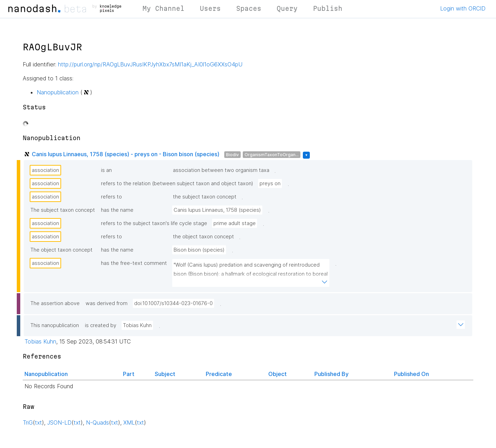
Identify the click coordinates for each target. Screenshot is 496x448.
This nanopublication (55, 325)
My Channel (163, 8)
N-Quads (97, 422)
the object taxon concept (203, 237)
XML (129, 422)
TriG (28, 422)
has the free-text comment (134, 263)
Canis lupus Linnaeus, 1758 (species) (217, 210)
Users (210, 8)
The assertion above (55, 303)
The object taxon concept (61, 250)
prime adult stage (235, 223)
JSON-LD (59, 422)
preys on (270, 183)
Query (287, 8)
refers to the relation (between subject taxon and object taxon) (177, 183)
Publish (328, 8)
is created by (101, 325)
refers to (111, 197)
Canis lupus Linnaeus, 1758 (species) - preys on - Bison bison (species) (126, 154)
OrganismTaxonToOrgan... (272, 155)
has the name (117, 210)
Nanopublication (58, 92)
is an (106, 170)
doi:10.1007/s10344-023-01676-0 (173, 303)
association (45, 170)
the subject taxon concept (205, 197)
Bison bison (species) (199, 250)
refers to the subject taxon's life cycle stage (154, 223)
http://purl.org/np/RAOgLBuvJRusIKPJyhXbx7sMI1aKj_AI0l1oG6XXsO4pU (150, 64)
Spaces (249, 8)
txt (38, 422)
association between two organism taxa (221, 170)
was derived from (107, 303)
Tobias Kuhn (137, 325)
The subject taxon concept (63, 210)
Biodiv (232, 155)
